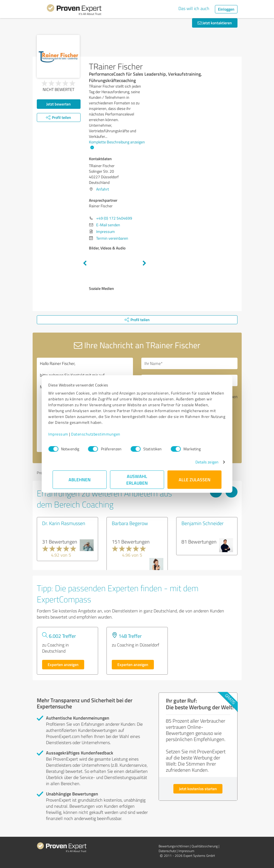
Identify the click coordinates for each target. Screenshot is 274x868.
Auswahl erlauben (137, 479)
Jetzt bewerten (59, 104)
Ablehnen (80, 479)
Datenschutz (167, 851)
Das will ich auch (194, 8)
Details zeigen (203, 462)
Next (144, 263)
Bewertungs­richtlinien (174, 846)
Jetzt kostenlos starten (198, 789)
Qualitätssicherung (205, 846)
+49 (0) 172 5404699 (114, 218)
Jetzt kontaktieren (215, 23)
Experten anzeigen (63, 664)
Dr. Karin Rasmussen (64, 523)
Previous (85, 263)
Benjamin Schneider (203, 523)
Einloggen (226, 9)
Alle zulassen (195, 479)
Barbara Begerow (130, 523)
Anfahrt (103, 189)
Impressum (63, 434)
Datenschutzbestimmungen (100, 434)
